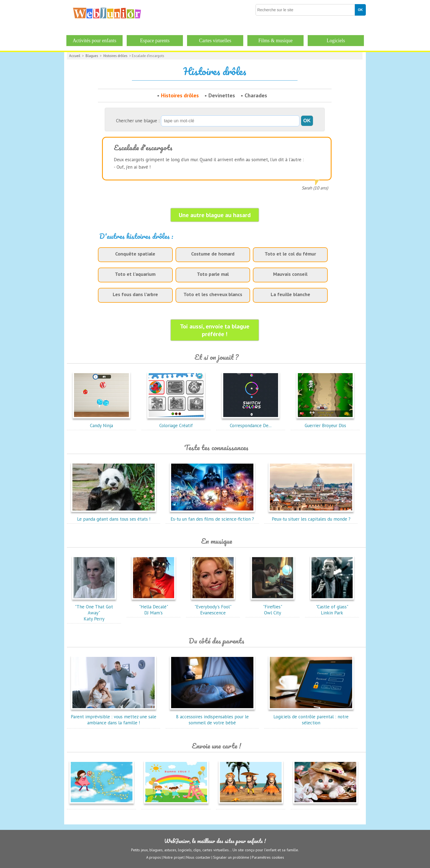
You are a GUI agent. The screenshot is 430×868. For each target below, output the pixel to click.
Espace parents (155, 41)
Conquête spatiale (135, 254)
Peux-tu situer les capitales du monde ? (311, 516)
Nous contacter (198, 857)
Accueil (75, 56)
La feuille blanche (290, 294)
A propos (154, 857)
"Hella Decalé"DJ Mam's (154, 607)
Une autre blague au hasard (215, 215)
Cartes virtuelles (215, 41)
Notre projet (174, 857)
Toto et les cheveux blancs (213, 294)
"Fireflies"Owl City (273, 607)
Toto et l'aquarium (135, 274)
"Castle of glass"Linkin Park (332, 607)
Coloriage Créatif (176, 422)
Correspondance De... (251, 422)
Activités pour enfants (94, 41)
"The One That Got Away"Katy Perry (94, 610)
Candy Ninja (101, 422)
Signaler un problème (231, 857)
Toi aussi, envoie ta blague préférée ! (215, 330)
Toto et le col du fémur (290, 254)
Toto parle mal (213, 274)
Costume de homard (213, 254)
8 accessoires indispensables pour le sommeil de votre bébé (212, 717)
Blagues (92, 56)
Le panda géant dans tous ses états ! (114, 516)
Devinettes (222, 95)
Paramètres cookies (268, 857)
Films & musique (275, 41)
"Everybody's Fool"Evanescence (213, 607)
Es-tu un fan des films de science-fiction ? (212, 516)
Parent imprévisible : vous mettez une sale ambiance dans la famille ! (114, 717)
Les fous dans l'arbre (135, 294)
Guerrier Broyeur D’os (325, 422)
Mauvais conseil (290, 274)
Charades (256, 95)
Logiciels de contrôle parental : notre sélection (311, 717)
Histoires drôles (115, 56)
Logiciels (336, 41)
